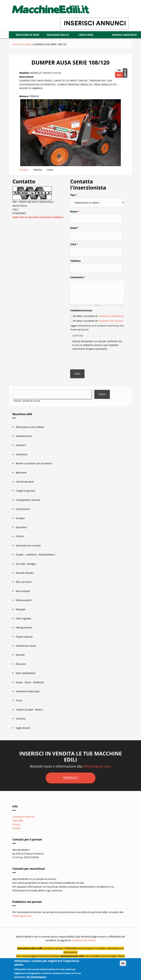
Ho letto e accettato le (99, 323)
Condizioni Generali (23, 824)
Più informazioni (36, 977)
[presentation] (98, 365)
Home (16, 51)
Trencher (21, 726)
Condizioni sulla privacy (111, 323)
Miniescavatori (24, 607)
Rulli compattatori (26, 680)
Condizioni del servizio (110, 328)
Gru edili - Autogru (26, 571)
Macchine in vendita (30, 35)
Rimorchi (21, 671)
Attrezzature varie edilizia (30, 434)
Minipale (21, 616)
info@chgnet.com (97, 773)
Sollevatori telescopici (28, 698)
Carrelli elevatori (25, 489)
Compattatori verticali (28, 507)
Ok (123, 963)
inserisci (70, 785)
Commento (78, 284)
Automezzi (22, 461)
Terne (19, 707)
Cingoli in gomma (25, 498)
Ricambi (20, 662)
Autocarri (21, 452)
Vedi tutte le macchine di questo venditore (38, 224)
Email (74, 235)
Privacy (16, 831)
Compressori (23, 516)
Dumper (26, 51)
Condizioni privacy (81, 317)
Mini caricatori (24, 589)
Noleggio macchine (68, 35)
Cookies (17, 835)
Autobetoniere (24, 443)
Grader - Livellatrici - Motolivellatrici (35, 562)
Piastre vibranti (24, 644)
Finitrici (20, 543)
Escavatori (21, 534)
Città (74, 251)
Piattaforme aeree (26, 653)
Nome (75, 218)
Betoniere (21, 480)
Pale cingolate (23, 625)
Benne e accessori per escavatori (34, 470)
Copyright (18, 827)
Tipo (74, 202)
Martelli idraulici (25, 580)
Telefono (75, 268)
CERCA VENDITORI (107, 35)
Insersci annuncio (68, 42)
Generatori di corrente (28, 552)
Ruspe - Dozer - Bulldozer (30, 689)
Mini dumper (23, 598)
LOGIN (30, 42)
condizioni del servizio (83, 947)
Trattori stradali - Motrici (29, 717)
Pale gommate (24, 634)
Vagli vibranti (23, 735)
